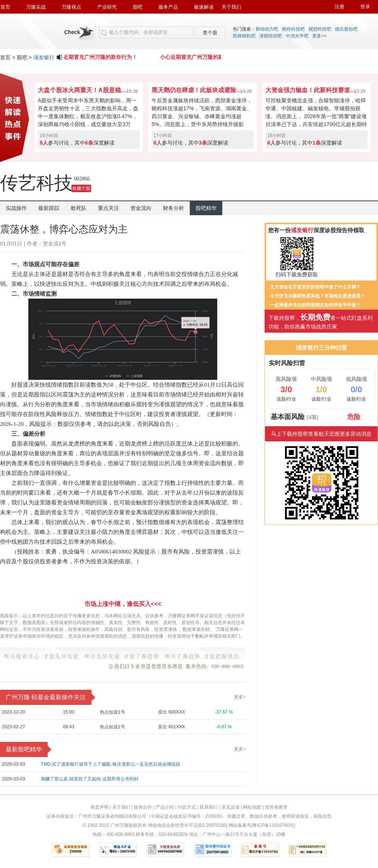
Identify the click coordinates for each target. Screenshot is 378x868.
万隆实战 (36, 7)
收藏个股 (81, 188)
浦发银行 (44, 57)
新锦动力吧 (267, 29)
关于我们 (231, 7)
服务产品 (168, 7)
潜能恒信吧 (271, 36)
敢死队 (79, 208)
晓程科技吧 (293, 29)
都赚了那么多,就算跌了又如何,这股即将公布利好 (90, 779)
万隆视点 (71, 7)
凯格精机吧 (244, 36)
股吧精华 (206, 208)
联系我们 (209, 807)
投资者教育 (276, 807)
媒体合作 (143, 807)
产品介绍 (165, 807)
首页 (5, 7)
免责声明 (99, 807)
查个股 (210, 33)
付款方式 (187, 807)
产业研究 (107, 7)
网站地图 (252, 807)
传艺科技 (36, 183)
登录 (365, 7)
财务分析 (174, 208)
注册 (339, 7)
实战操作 (16, 208)
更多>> (319, 36)
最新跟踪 (49, 208)
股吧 (138, 7)
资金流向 (141, 208)
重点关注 (108, 208)
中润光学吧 (297, 36)
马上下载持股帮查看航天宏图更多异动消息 (321, 434)
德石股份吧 (346, 29)
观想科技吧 (320, 29)
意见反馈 (231, 807)
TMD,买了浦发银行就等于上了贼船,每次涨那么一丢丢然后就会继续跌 (111, 764)
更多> (240, 697)
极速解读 (204, 7)
